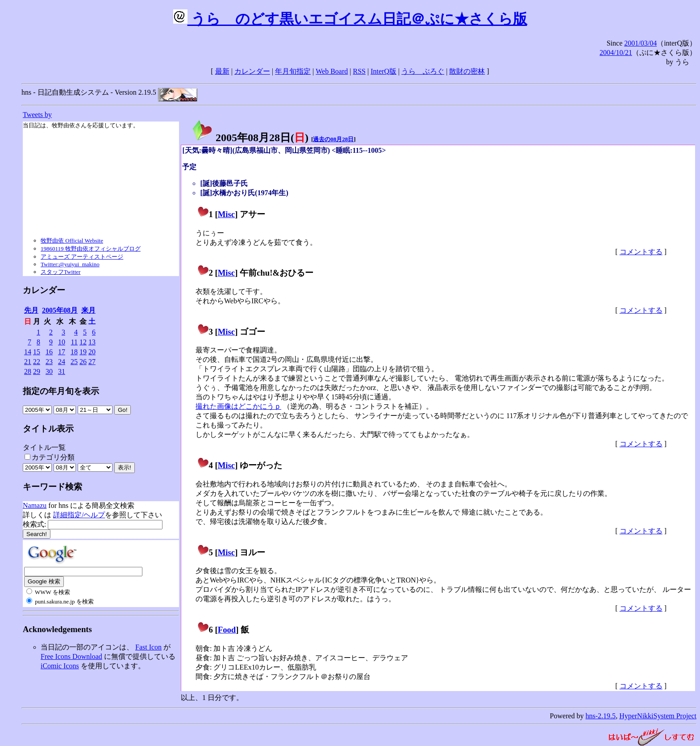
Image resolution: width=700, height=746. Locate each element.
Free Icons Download (71, 656)
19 (83, 352)
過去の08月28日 (333, 139)
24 (62, 362)
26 (83, 362)
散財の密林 (467, 71)
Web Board (332, 71)
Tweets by (37, 115)
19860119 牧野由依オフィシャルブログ (91, 249)
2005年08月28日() (250, 138)
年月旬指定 (293, 71)
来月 (88, 310)
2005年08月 (60, 310)
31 (62, 371)
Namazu (35, 505)
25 (74, 362)
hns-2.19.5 (601, 716)
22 (37, 362)
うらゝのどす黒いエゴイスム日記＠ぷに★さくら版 (350, 19)
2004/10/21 (616, 52)
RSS (359, 71)
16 (49, 352)
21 (28, 362)
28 (28, 371)
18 (74, 352)
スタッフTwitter (60, 272)
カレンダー (252, 71)
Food (227, 630)
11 (74, 342)
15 (37, 352)
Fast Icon (148, 647)
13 (92, 342)
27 (92, 362)
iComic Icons (60, 666)
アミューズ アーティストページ (82, 257)
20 (92, 352)
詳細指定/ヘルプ (79, 515)
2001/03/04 (640, 43)
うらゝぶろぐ (423, 71)
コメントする (641, 252)
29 (37, 371)
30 (49, 371)
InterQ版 (383, 71)
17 (62, 352)
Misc (226, 214)
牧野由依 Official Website (72, 241)
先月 (31, 310)
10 (62, 342)
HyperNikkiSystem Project (658, 716)
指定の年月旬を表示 (61, 391)
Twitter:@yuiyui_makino (70, 264)
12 (83, 342)
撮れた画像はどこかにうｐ (238, 406)
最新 (222, 71)
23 (49, 362)
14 (28, 352)
